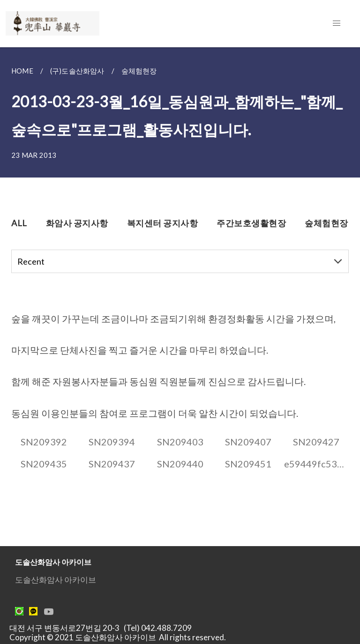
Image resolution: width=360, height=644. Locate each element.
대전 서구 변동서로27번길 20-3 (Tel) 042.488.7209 (103, 628)
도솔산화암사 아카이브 (56, 580)
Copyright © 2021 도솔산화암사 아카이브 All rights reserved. (118, 637)
